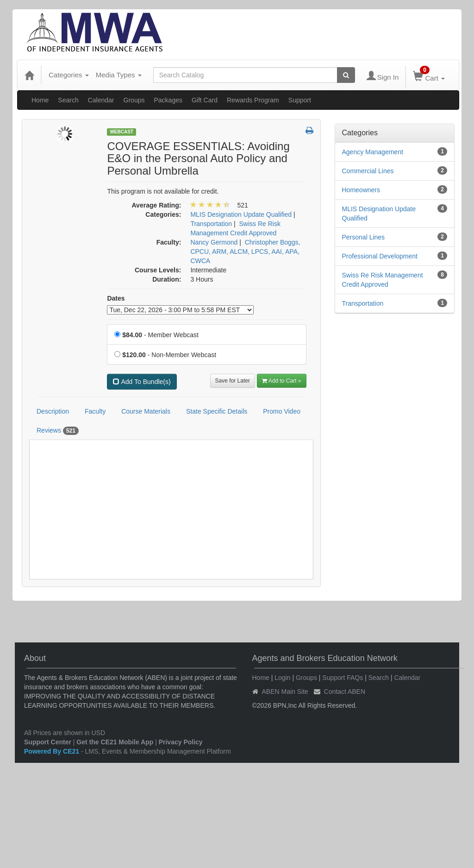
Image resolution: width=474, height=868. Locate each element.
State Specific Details (217, 411)
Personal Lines (364, 237)
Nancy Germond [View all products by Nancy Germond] (214, 242)
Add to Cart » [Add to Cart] (282, 381)
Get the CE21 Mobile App (115, 742)
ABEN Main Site (285, 692)
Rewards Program (253, 100)
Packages (168, 100)
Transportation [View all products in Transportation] (211, 224)
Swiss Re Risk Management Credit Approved (383, 280)
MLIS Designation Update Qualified (379, 214)
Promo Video (282, 411)
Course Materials (146, 411)
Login (282, 678)
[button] (309, 131)
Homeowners (361, 190)
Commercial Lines (368, 171)
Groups (134, 100)
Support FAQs (343, 678)
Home (40, 100)
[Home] (29, 75)
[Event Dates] (180, 310)
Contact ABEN (345, 692)
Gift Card (205, 100)
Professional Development (380, 256)
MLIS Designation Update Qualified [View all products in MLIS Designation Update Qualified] (241, 214)
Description (53, 411)
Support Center (48, 742)
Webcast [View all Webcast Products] (122, 132)
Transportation (363, 303)
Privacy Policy (181, 742)
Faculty (95, 411)
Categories (69, 75)
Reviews (58, 431)
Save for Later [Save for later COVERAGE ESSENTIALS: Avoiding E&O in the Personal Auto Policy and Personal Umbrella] (233, 381)
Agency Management (373, 152)
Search (68, 100)
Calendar (101, 100)
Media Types (119, 75)
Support (300, 100)
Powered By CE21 (53, 751)
